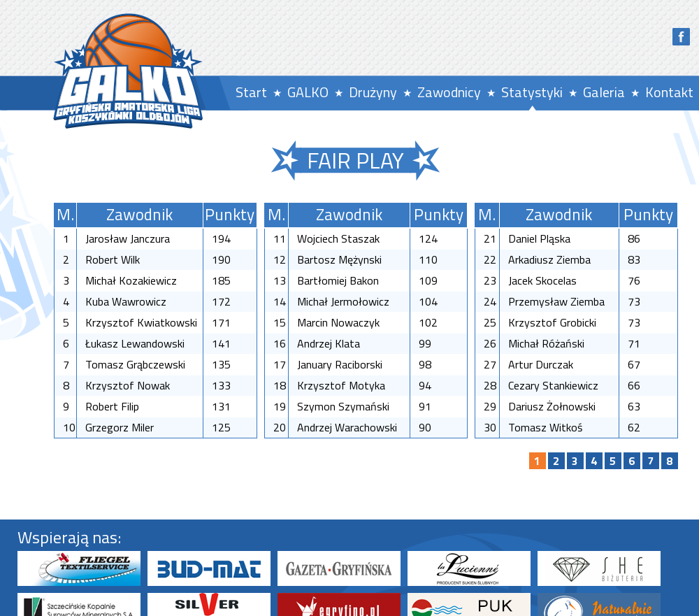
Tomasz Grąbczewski (135, 364)
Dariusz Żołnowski (552, 406)
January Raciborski (340, 364)
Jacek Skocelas (542, 280)
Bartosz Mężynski (339, 259)
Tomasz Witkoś (545, 427)
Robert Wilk (113, 259)
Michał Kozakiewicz (131, 280)
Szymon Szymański (343, 406)
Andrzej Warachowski (347, 427)
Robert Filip (112, 406)
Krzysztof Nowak (128, 385)
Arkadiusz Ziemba (549, 259)
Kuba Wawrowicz (126, 301)
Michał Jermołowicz (343, 301)
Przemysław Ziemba (556, 301)
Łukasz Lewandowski (135, 343)
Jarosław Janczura (128, 238)
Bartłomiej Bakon (338, 280)
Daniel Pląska (539, 238)
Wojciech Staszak (338, 238)
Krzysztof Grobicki (552, 322)
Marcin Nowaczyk (338, 322)
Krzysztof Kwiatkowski (141, 322)
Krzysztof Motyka (341, 385)
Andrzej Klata (329, 343)
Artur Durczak (541, 364)
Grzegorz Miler (120, 427)
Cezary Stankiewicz (553, 385)
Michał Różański (546, 343)
